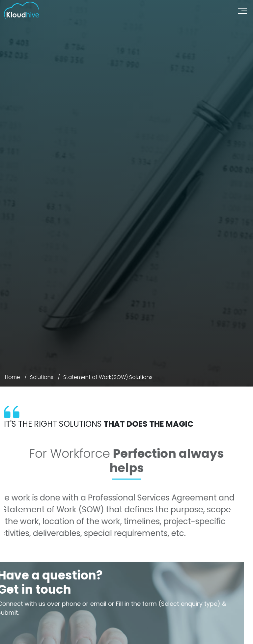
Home (13, 377)
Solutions (42, 377)
